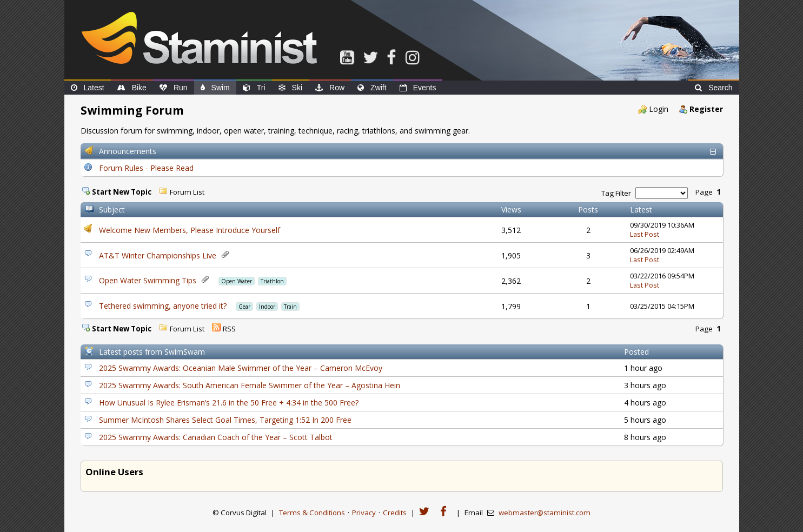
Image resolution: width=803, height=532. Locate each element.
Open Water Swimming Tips (148, 280)
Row (330, 88)
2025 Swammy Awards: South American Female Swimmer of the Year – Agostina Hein (250, 385)
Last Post (645, 234)
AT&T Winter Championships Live (158, 255)
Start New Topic (122, 192)
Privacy (364, 513)
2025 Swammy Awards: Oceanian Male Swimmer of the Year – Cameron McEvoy (241, 368)
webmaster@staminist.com (545, 513)
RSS (229, 329)
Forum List (187, 192)
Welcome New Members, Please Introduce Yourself (190, 230)
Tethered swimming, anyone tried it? (163, 306)
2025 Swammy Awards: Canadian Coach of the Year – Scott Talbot (216, 437)
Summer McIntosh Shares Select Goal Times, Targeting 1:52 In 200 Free (225, 420)
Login (659, 109)
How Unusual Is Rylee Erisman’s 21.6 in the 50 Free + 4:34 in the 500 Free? (229, 403)
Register (706, 109)
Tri (254, 88)
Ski (290, 88)
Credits (395, 513)
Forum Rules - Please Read (146, 168)
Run (174, 88)
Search (714, 88)
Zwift (372, 88)
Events (418, 88)
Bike (132, 88)
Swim (215, 88)
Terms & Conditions (312, 513)
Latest (88, 88)
